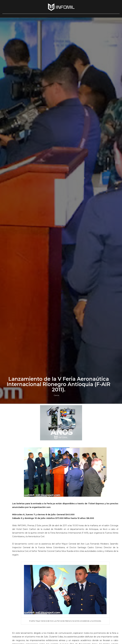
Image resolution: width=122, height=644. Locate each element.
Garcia (56, 395)
